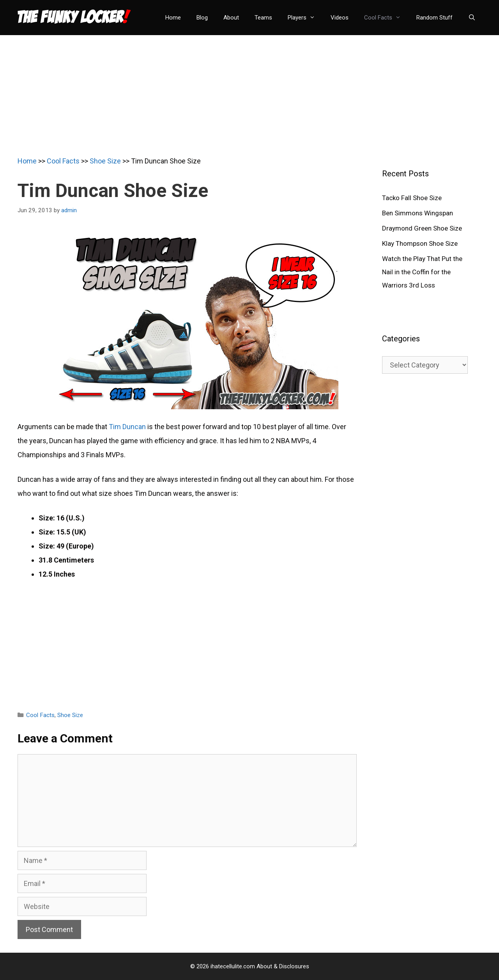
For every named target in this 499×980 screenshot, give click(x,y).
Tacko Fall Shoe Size (412, 198)
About (231, 18)
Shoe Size (105, 161)
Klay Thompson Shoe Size (420, 243)
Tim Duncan (127, 427)
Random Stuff (434, 18)
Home (173, 18)
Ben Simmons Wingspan (418, 213)
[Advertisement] (249, 90)
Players (305, 18)
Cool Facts (386, 18)
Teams (263, 18)
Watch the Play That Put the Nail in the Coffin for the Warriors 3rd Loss (422, 272)
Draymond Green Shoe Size (422, 228)
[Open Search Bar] (472, 18)
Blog (202, 18)
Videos (340, 18)
